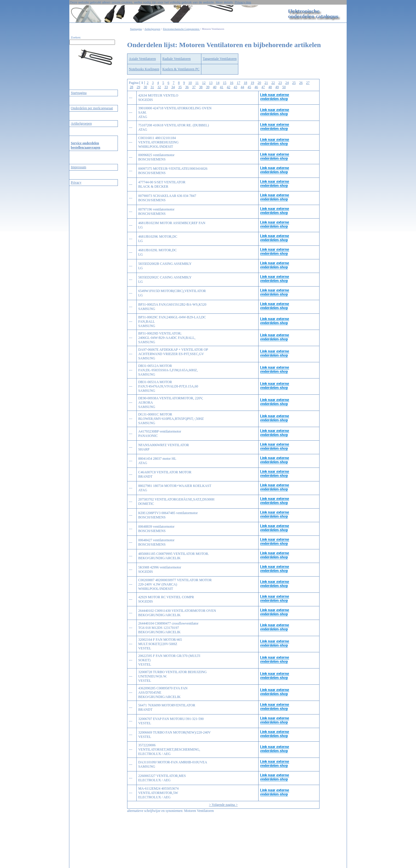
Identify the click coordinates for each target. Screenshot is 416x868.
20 (259, 83)
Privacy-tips (243, 2)
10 (190, 83)
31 (152, 87)
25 (294, 83)
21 (266, 83)
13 (211, 83)
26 (301, 83)
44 (242, 87)
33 (166, 87)
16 (232, 83)
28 (131, 87)
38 (201, 87)
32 (159, 87)
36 (187, 87)
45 (249, 87)
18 (246, 83)
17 (239, 83)
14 (218, 83)
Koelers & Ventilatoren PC (181, 69)
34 (173, 87)
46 (256, 87)
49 (277, 87)
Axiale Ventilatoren (142, 59)
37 (194, 87)
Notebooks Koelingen (144, 69)
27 (308, 83)
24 (287, 83)
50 (284, 87)
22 (273, 83)
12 (204, 83)
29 (138, 87)
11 (197, 83)
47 (263, 87)
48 (270, 87)
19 (252, 83)
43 (235, 87)
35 (180, 87)
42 (229, 87)
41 (222, 87)
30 (145, 87)
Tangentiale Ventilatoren (220, 59)
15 (225, 83)
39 (208, 87)
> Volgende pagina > (223, 805)
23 (280, 83)
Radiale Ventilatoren (177, 59)
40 (215, 87)
